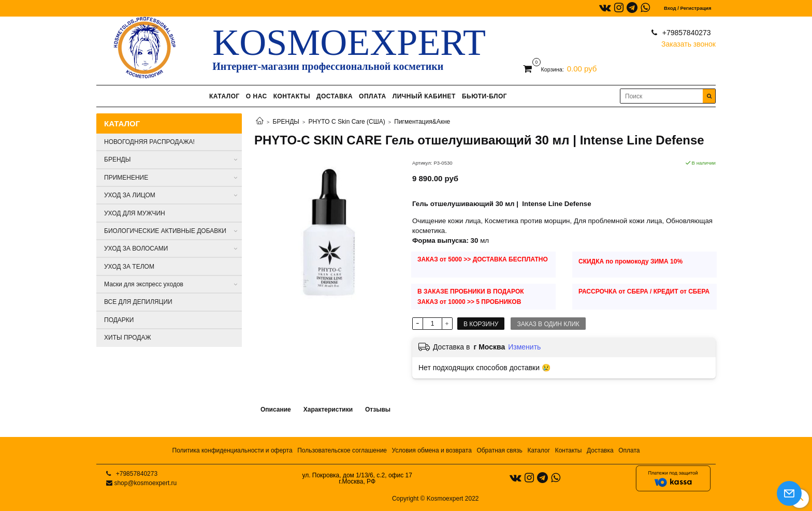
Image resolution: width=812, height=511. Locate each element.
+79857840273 (686, 33)
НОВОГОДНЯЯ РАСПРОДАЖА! (149, 142)
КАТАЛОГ (224, 96)
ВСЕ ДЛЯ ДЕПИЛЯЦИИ (138, 302)
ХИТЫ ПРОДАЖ (128, 338)
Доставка (600, 450)
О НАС (257, 96)
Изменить (524, 347)
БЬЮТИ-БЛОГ (484, 96)
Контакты (569, 450)
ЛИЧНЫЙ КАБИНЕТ (424, 96)
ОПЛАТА (373, 96)
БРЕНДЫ (286, 122)
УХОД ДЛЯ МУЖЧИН (135, 213)
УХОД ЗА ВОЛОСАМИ (136, 249)
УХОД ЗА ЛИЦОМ (130, 195)
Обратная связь (499, 450)
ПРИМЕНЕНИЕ (126, 178)
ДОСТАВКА (335, 96)
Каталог (539, 450)
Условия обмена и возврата (432, 450)
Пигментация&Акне (422, 122)
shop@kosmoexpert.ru (145, 483)
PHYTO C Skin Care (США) (347, 122)
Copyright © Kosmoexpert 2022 (436, 499)
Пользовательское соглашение (342, 450)
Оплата (629, 450)
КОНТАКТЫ (292, 96)
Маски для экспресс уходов (144, 284)
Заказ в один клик (548, 324)
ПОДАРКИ (119, 320)
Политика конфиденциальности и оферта (233, 450)
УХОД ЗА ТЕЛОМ (129, 267)
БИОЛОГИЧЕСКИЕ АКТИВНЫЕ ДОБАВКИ (165, 231)
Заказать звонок (688, 42)
